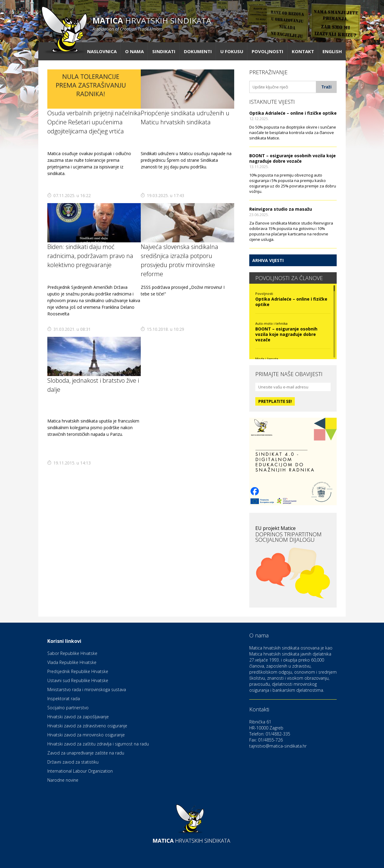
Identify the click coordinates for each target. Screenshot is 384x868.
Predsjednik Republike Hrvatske (78, 671)
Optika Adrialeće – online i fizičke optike (293, 113)
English (332, 51)
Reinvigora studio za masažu (281, 209)
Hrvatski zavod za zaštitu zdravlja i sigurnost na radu (98, 744)
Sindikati (164, 51)
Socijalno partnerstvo (68, 708)
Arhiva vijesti (268, 260)
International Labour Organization (80, 771)
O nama (134, 51)
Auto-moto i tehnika (271, 323)
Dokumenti (198, 51)
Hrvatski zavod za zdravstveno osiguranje (87, 726)
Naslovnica (102, 51)
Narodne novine (63, 780)
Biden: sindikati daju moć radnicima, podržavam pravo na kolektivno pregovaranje (90, 256)
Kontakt (303, 51)
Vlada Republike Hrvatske (72, 662)
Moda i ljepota (267, 359)
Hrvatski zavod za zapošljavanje (78, 717)
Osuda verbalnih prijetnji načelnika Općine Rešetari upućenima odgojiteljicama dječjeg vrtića (94, 122)
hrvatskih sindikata (152, 23)
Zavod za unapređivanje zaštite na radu (86, 753)
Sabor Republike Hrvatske (72, 653)
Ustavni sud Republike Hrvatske (78, 680)
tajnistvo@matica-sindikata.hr (278, 746)
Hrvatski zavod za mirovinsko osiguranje (86, 735)
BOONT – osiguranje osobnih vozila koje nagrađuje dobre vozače (293, 158)
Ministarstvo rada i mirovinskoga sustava (87, 689)
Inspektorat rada (64, 699)
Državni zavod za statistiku (73, 762)
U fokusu (232, 51)
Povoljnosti (268, 51)
